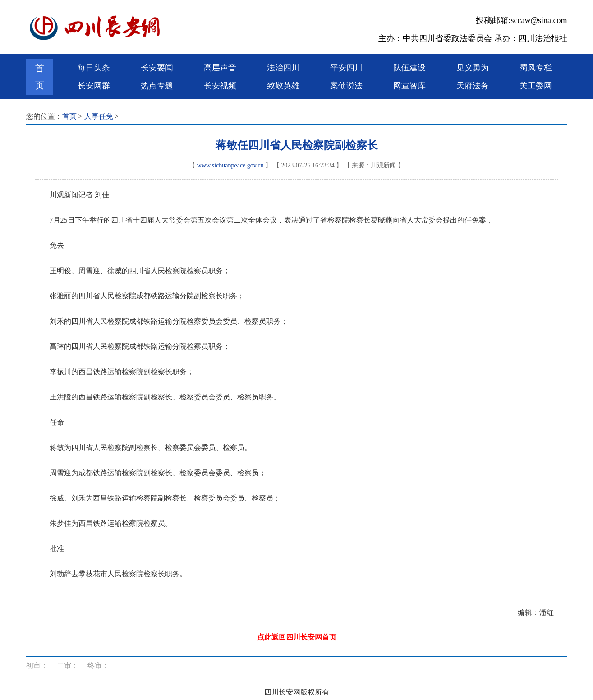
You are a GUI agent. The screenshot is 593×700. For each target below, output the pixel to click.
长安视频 (220, 86)
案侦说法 (346, 86)
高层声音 (220, 68)
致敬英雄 (283, 86)
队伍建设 (409, 68)
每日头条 (94, 68)
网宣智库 (409, 86)
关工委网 (536, 86)
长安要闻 (157, 68)
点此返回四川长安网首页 (297, 637)
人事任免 (99, 116)
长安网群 (94, 86)
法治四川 (283, 68)
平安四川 (346, 68)
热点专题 (157, 86)
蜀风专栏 (536, 68)
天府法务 (473, 86)
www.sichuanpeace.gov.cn (230, 165)
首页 (40, 77)
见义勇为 (473, 68)
